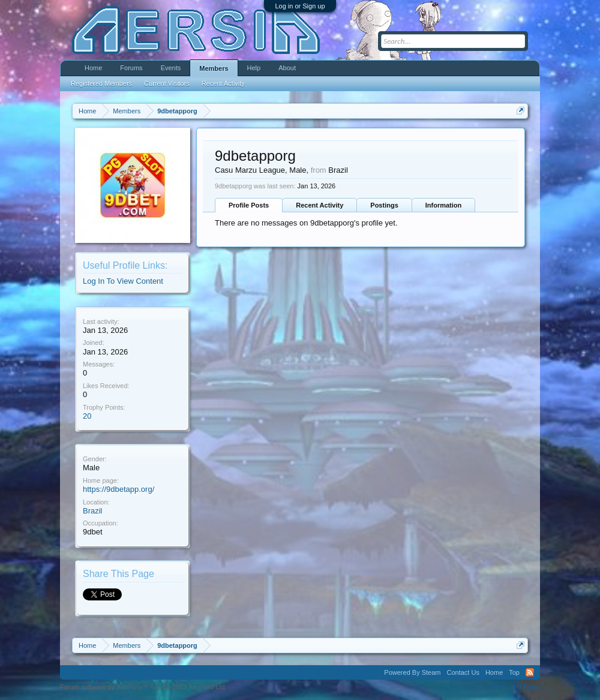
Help (254, 68)
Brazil (93, 511)
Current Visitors (167, 83)
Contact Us (463, 672)
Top (514, 672)
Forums (131, 68)
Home (93, 68)
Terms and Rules (515, 687)
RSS (530, 672)
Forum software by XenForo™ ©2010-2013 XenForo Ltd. (143, 687)
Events (171, 68)
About (287, 68)
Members (214, 68)
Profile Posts (249, 205)
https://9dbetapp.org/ (118, 489)
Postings (384, 205)
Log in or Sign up (300, 6)
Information (444, 205)
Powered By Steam (412, 672)
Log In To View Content (123, 281)
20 (87, 416)
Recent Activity (319, 205)
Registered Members (101, 83)
